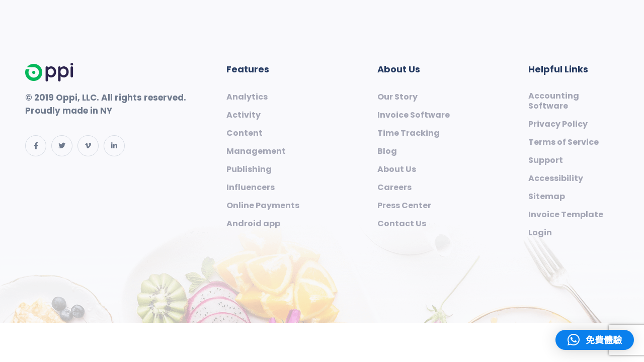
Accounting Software (554, 101)
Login (540, 233)
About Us (397, 169)
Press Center (404, 206)
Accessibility (556, 178)
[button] (595, 340)
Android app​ (253, 224)
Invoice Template (566, 215)
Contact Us (402, 224)
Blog (387, 151)
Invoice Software (414, 115)
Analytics (247, 97)
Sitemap (547, 197)
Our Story (397, 97)
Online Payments (263, 206)
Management (256, 151)
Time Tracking (409, 133)
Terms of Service (563, 142)
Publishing (249, 169)
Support (546, 160)
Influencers (251, 188)
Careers (394, 188)
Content (245, 133)
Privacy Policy (558, 124)
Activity (244, 115)
